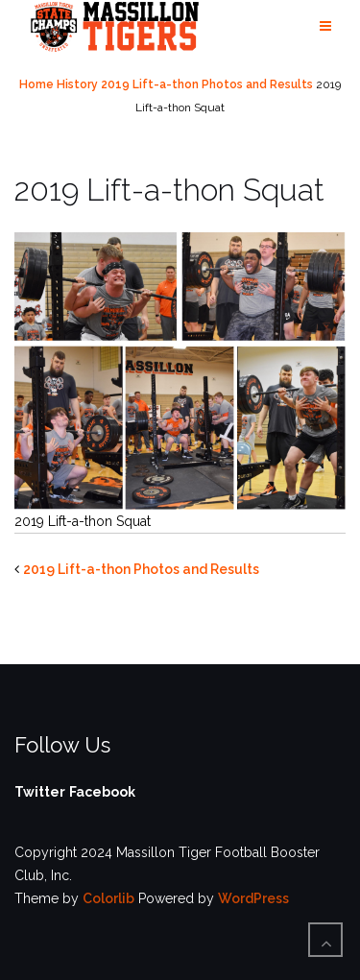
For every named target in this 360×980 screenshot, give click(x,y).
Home (36, 84)
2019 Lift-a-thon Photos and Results (207, 84)
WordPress (253, 898)
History (77, 84)
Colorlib (108, 898)
